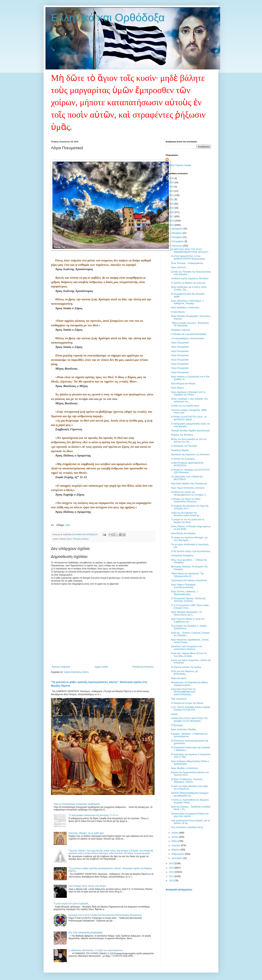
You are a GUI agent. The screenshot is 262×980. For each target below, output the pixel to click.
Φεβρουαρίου (178, 854)
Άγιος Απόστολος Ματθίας (184, 730)
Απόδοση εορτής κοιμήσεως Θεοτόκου (190, 278)
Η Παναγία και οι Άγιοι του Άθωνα (187, 703)
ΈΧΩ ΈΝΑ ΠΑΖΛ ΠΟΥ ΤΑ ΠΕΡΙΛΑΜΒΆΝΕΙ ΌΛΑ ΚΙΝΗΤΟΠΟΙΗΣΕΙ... (183, 692)
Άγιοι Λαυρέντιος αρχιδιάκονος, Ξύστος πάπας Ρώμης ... (190, 641)
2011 (172, 876)
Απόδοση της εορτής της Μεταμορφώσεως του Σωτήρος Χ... (189, 493)
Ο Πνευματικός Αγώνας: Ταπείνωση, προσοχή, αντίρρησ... (188, 600)
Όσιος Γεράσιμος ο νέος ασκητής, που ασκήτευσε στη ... (189, 400)
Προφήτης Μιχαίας (180, 450)
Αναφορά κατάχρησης (179, 889)
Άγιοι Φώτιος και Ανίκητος (183, 533)
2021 (172, 199)
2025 (172, 183)
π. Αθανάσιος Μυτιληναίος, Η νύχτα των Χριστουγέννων (96, 950)
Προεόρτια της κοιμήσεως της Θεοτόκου (190, 454)
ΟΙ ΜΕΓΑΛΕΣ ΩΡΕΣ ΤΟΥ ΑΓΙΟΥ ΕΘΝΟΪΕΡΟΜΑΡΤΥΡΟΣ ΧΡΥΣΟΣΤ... (190, 251)
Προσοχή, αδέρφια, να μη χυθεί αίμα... (87, 833)
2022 (172, 195)
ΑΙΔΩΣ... (175, 714)
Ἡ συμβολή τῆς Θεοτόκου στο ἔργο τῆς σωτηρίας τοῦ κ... (190, 507)
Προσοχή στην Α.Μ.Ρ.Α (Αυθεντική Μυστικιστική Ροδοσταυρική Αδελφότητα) (105, 915)
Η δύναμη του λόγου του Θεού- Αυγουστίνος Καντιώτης (186, 500)
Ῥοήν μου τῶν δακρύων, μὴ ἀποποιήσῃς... (184, 673)
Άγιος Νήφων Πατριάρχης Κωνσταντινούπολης (183, 586)
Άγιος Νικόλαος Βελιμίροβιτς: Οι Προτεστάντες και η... (186, 613)
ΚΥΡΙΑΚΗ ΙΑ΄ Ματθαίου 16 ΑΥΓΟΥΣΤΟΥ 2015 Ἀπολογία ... (191, 471)
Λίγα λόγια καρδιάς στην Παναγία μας (189, 484)
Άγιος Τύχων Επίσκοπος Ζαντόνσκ (188, 488)
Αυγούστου (177, 246)
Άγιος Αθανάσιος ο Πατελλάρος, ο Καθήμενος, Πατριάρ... (187, 302)
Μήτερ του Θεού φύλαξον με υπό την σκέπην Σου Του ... (189, 440)
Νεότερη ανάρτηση (61, 667)
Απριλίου (176, 845)
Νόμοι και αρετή (179, 678)
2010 (172, 881)
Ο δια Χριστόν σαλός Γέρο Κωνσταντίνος (191, 551)
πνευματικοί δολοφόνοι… (183, 556)
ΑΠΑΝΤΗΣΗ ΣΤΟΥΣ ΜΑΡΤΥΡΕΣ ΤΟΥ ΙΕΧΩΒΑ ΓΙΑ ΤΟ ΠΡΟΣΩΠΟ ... (189, 720)
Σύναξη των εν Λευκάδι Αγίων (185, 406)
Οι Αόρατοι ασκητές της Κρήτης (186, 667)
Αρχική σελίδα (101, 667)
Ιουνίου (175, 837)
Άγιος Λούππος (178, 267)
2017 (172, 217)
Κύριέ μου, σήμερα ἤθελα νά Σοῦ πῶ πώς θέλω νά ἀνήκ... (189, 655)
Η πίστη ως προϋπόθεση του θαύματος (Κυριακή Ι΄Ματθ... (190, 801)
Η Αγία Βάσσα (178, 312)
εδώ (67, 525)
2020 (172, 204)
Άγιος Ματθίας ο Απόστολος (184, 768)
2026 (172, 178)
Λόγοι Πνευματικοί (180, 343)
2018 (172, 212)
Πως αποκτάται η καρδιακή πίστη (187, 827)
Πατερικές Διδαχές (81, 539)
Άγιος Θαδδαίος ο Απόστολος (185, 308)
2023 (172, 191)
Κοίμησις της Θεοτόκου (182, 435)
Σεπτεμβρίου (178, 241)
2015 (172, 225)
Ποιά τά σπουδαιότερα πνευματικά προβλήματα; (77, 804)
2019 (172, 208)
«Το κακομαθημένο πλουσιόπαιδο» (188, 338)
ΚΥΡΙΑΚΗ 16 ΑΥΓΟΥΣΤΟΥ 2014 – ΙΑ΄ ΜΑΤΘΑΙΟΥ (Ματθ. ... (189, 418)
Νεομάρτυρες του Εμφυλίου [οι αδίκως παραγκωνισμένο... (189, 684)
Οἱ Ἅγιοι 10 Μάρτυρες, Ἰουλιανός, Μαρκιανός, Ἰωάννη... (187, 781)
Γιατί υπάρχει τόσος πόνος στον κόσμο (87, 886)
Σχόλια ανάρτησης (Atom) (76, 672)
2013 (172, 868)
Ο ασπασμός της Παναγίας (184, 446)
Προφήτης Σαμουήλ (180, 330)
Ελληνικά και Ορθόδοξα (108, 18)
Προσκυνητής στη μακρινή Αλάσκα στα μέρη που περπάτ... (190, 815)
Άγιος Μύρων (177, 388)
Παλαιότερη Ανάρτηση (143, 667)
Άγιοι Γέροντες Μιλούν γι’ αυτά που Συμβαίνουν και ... (188, 620)
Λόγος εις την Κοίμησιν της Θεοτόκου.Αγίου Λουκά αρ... (186, 514)
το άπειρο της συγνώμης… (184, 459)
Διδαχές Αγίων (66, 539)
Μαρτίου (176, 850)
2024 (172, 187)
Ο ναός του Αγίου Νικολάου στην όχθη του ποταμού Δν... (189, 787)
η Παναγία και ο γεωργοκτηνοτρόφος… (190, 334)
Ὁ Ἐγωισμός (177, 725)
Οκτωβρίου (177, 237)
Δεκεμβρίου (177, 229)
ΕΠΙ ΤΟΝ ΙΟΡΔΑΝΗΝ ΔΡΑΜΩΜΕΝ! (86, 933)
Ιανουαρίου (177, 858)
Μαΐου (175, 841)
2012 (172, 872)
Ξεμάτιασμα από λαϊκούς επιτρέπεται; (189, 580)
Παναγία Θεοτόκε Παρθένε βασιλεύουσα (190, 431)
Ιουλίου (175, 833)
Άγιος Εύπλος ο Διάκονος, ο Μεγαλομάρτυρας (184, 593)
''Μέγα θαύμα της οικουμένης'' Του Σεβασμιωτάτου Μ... (187, 575)
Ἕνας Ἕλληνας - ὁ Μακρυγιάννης (187, 263)
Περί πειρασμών (179, 699)
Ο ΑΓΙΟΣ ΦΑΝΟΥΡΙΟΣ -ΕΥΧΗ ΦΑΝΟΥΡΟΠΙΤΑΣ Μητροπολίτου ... (189, 258)
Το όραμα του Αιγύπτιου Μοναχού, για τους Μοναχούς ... (189, 539)
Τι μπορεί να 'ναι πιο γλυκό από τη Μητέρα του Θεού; (188, 521)
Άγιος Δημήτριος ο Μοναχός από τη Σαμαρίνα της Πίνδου (188, 393)
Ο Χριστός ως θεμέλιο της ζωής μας (188, 283)
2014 (172, 863)
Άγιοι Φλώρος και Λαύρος (183, 384)
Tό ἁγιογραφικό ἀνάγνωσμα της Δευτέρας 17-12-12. (94, 815)
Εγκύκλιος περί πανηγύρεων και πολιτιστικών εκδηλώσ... (186, 648)
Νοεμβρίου (177, 233)
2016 (172, 221)
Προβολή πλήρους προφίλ (178, 165)
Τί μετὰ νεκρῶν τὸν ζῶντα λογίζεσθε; (71, 904)
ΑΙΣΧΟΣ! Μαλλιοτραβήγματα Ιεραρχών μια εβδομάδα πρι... (190, 794)
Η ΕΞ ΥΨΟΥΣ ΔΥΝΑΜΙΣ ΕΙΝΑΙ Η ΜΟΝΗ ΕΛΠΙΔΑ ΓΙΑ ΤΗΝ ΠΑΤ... (191, 709)
